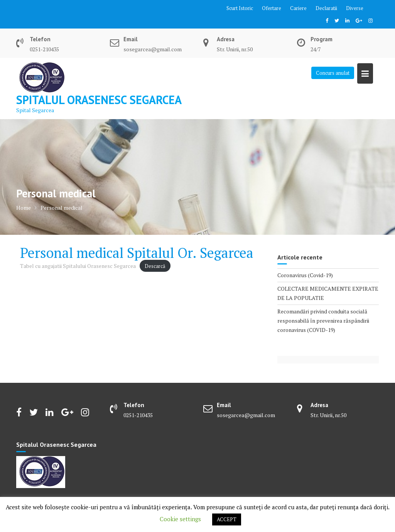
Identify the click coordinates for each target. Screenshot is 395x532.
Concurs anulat (333, 73)
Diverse (355, 8)
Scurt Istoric (240, 8)
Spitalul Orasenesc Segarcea (99, 100)
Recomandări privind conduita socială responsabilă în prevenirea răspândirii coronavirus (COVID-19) (323, 321)
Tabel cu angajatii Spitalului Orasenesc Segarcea (78, 266)
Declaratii (326, 8)
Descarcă (155, 266)
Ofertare (272, 8)
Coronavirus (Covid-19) (305, 275)
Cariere (298, 8)
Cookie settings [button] (180, 519)
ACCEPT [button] (227, 519)
